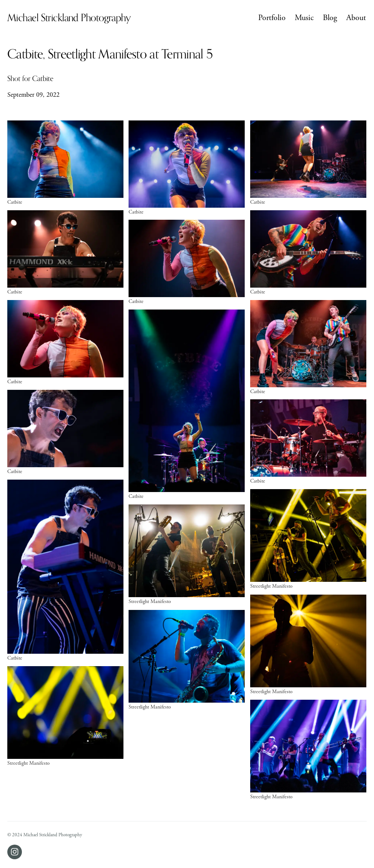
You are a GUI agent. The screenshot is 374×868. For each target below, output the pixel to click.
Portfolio (272, 18)
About (356, 18)
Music (304, 18)
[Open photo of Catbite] (65, 163)
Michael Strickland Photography (69, 18)
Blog (330, 18)
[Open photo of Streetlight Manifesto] (308, 539)
